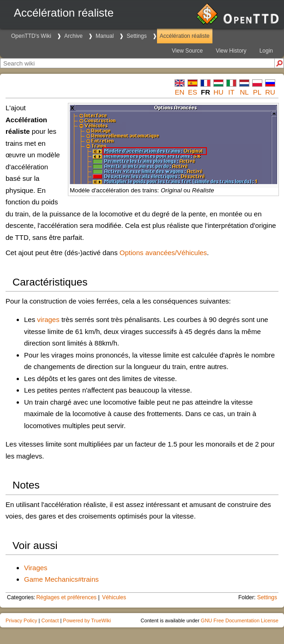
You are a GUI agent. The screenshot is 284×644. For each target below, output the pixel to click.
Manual (105, 36)
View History (231, 51)
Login (266, 51)
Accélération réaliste (185, 36)
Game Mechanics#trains (61, 579)
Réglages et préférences (66, 597)
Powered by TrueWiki (87, 620)
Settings (136, 36)
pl (257, 92)
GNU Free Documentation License (240, 620)
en (180, 92)
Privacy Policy (21, 620)
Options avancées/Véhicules (163, 253)
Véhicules (114, 597)
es (193, 92)
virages (48, 319)
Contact (50, 620)
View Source (187, 51)
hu (218, 92)
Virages (36, 568)
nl (244, 92)
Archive (73, 36)
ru (270, 92)
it (231, 92)
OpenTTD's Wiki (31, 36)
